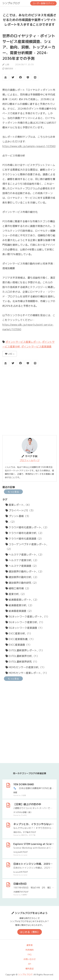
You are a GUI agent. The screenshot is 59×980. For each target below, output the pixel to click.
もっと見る (13, 492)
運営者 (29, 945)
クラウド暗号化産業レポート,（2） (27, 527)
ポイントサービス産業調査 (36, 347)
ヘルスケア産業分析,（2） (22, 560)
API (29, 964)
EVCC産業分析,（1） (19, 633)
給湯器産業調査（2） (19, 611)
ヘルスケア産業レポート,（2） (25, 555)
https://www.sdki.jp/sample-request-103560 (29, 146)
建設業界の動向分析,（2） (22, 577)
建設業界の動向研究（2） (22, 583)
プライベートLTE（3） (20, 510)
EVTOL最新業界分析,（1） (22, 656)
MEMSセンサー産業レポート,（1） (27, 673)
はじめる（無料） (30, 932)
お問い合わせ (30, 959)
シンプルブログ (11, 3)
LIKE (10, 354)
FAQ (30, 954)
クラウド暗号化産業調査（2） (24, 539)
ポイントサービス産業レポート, (23, 342)
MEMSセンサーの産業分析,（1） (26, 667)
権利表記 (30, 969)
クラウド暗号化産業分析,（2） (25, 533)
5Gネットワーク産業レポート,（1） (27, 617)
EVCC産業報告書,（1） (20, 639)
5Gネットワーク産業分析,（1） (25, 622)
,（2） (11, 522)
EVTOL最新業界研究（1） (22, 662)
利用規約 (30, 950)
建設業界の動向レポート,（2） (25, 571)
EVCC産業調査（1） (19, 645)
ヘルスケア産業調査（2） (22, 566)
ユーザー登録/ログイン (43, 3)
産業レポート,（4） (18, 505)
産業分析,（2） (16, 594)
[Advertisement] (29, 401)
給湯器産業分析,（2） (20, 605)
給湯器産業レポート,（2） (22, 600)
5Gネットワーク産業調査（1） (25, 628)
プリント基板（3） (18, 516)
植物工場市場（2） (18, 588)
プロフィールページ (30, 460)
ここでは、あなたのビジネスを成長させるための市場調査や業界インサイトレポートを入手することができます (30, 20)
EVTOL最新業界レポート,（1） (25, 650)
